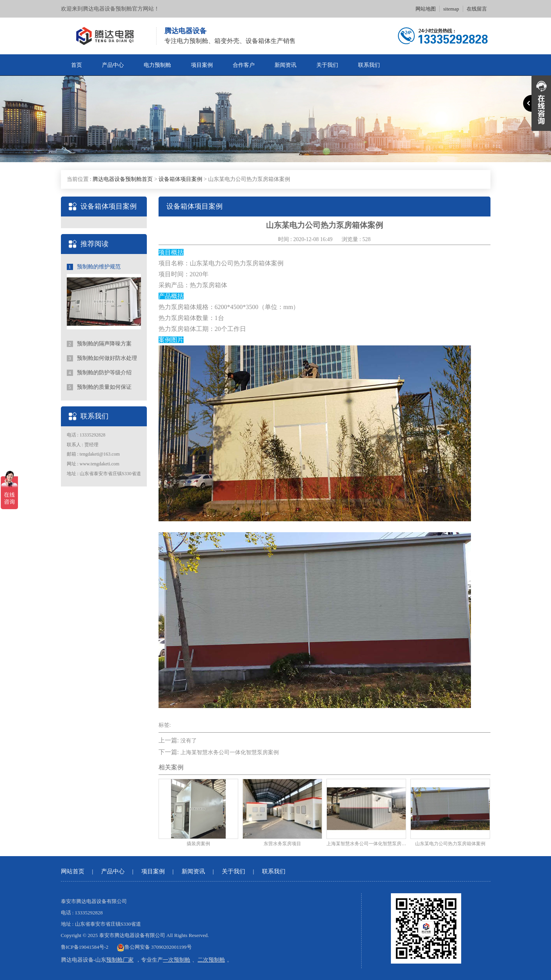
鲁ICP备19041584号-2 (85, 947)
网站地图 (426, 9)
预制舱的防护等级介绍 (99, 373)
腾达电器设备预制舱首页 (123, 179)
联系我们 (369, 65)
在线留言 (477, 9)
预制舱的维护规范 (94, 267)
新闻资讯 (285, 65)
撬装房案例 (198, 844)
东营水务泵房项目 (282, 844)
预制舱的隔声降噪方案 (99, 344)
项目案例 (202, 65)
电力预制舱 (157, 65)
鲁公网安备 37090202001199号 (154, 947)
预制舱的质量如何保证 (99, 387)
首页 (77, 65)
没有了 (189, 741)
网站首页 (73, 871)
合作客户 (244, 65)
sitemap (451, 9)
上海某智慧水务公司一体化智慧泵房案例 (230, 752)
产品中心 (113, 65)
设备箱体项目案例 (180, 179)
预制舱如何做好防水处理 (102, 358)
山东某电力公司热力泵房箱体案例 (450, 844)
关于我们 (327, 65)
